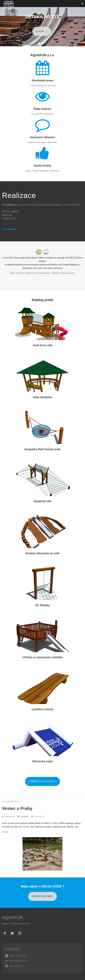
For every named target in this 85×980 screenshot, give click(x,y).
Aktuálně (24, 817)
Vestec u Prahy (17, 808)
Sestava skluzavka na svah (42, 553)
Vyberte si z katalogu (42, 781)
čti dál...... (7, 832)
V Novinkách (11, 802)
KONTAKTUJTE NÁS (42, 896)
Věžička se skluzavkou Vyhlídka (42, 657)
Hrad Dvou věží (42, 345)
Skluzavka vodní (42, 761)
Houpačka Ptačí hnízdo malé (42, 449)
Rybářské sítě (42, 501)
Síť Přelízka (42, 605)
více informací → (11, 229)
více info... (42, 31)
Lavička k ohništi (42, 709)
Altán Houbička (42, 397)
